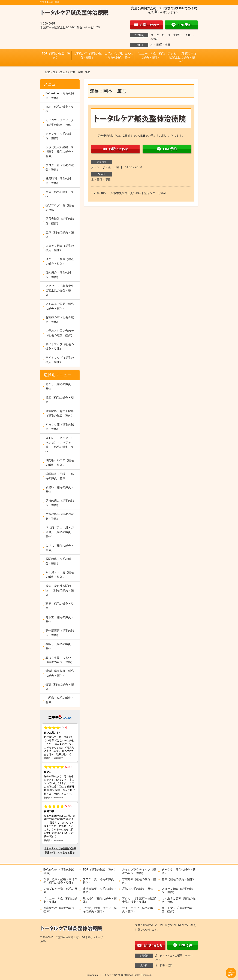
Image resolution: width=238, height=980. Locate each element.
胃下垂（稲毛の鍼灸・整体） (60, 620)
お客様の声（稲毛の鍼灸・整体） (88, 55)
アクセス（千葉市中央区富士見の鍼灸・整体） (182, 57)
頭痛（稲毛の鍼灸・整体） (60, 606)
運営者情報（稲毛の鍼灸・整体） (60, 221)
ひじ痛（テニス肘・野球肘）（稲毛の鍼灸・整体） (60, 532)
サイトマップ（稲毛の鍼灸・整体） (60, 347)
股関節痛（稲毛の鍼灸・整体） (58, 561)
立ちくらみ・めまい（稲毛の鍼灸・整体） (60, 660)
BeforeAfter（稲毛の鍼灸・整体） (60, 96)
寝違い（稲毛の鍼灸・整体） (60, 490)
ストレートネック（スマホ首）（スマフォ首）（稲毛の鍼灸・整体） (60, 445)
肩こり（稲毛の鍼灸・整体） (60, 386)
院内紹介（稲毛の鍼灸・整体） (58, 275)
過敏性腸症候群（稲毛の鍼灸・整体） (60, 673)
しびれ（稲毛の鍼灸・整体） (60, 548)
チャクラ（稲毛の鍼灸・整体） (58, 136)
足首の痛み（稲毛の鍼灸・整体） (60, 503)
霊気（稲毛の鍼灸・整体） (60, 235)
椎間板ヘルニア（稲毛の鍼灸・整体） (60, 463)
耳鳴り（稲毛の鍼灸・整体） (60, 646)
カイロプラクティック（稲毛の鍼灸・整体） (60, 122)
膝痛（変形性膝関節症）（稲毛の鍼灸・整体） (60, 590)
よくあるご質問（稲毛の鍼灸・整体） (60, 306)
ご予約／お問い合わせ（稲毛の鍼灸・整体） (119, 55)
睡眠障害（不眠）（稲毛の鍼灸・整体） (60, 476)
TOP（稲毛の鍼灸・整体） (56, 55)
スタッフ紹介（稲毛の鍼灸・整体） (60, 248)
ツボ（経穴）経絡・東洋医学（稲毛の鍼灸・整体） (60, 152)
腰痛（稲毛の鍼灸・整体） (60, 400)
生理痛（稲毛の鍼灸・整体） (60, 700)
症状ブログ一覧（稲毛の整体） (60, 208)
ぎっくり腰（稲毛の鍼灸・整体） (60, 427)
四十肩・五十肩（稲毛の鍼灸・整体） (60, 575)
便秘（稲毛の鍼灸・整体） (60, 687)
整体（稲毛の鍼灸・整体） (60, 194)
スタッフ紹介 (60, 72)
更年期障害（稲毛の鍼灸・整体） (60, 633)
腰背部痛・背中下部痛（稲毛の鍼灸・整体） (60, 413)
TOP (47, 72)
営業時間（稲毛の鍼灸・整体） (58, 181)
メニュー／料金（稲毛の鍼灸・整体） (150, 55)
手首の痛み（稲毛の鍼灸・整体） (60, 516)
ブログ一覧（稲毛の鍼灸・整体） (60, 167)
